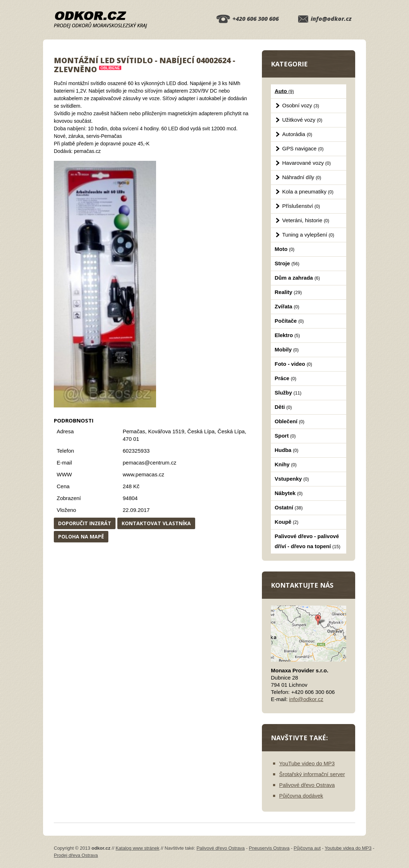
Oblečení (290, 421)
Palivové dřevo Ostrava (307, 785)
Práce (286, 378)
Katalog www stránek (137, 848)
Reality (288, 292)
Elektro (287, 335)
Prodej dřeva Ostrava (76, 855)
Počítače (289, 321)
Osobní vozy (301, 105)
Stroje (287, 263)
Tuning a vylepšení (308, 235)
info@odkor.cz (331, 19)
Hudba (287, 450)
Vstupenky (292, 479)
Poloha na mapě (81, 536)
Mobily (287, 349)
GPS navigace (303, 148)
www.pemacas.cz (144, 474)
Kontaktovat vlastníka (156, 523)
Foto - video (293, 364)
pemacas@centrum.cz (149, 463)
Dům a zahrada (297, 278)
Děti (283, 407)
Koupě (287, 522)
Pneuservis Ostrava (269, 848)
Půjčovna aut (307, 848)
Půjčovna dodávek (301, 796)
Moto (285, 249)
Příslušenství (301, 206)
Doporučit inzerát (85, 523)
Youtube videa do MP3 (348, 848)
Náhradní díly (302, 177)
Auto (285, 91)
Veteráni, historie (306, 220)
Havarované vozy (307, 163)
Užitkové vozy (302, 120)
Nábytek (289, 493)
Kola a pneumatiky (308, 192)
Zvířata (287, 306)
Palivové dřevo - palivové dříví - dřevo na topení (308, 541)
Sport (285, 436)
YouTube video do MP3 (307, 763)
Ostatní (289, 507)
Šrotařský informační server (312, 774)
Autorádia (297, 134)
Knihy (286, 464)
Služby (288, 393)
